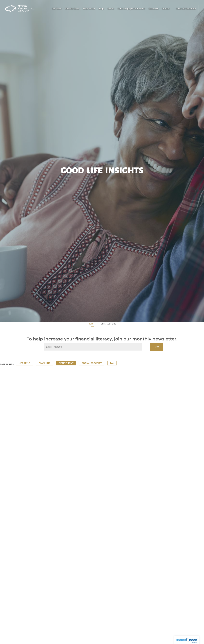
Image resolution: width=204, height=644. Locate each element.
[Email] (93, 347)
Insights (93, 324)
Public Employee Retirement (131, 9)
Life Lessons (109, 324)
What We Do (89, 9)
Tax (112, 363)
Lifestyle (24, 363)
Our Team (57, 9)
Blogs (101, 9)
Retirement (66, 363)
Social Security (92, 363)
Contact (166, 9)
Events (111, 9)
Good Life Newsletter (186, 9)
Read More (7, 466)
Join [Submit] (156, 347)
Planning (45, 363)
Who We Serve (72, 9)
